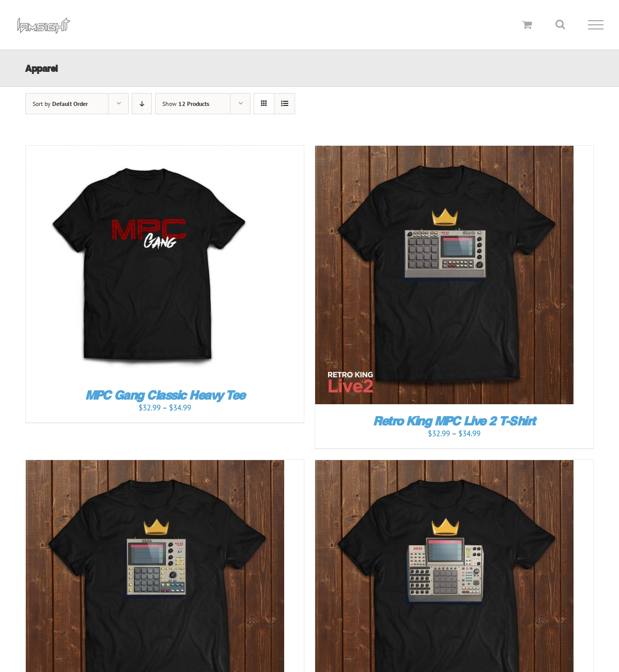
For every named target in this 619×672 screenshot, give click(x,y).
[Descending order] (142, 104)
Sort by (60, 104)
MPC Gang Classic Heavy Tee (165, 395)
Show (186, 104)
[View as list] (284, 104)
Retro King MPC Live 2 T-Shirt (454, 421)
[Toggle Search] (560, 24)
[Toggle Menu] (596, 25)
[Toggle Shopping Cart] (527, 25)
